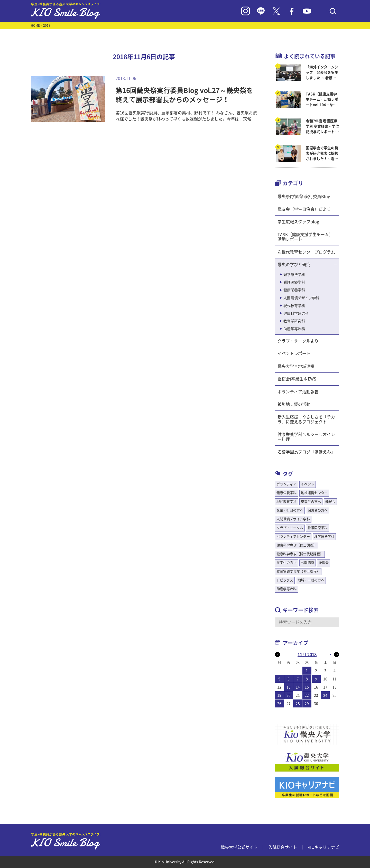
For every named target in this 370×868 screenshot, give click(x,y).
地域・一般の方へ (311, 580)
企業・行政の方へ (290, 510)
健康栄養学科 (294, 290)
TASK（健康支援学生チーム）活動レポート (305, 237)
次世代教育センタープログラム (306, 252)
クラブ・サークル (290, 528)
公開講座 (308, 563)
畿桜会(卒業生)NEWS (297, 379)
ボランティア (286, 484)
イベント (308, 484)
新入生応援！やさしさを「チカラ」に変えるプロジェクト (306, 419)
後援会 (324, 563)
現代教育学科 (294, 306)
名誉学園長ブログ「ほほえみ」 (306, 452)
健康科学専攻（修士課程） (297, 545)
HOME (35, 25)
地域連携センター (314, 493)
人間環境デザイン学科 (301, 298)
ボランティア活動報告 (298, 392)
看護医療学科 (294, 282)
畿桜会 (330, 502)
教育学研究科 (294, 321)
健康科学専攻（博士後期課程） (300, 554)
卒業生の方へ (311, 502)
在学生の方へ (286, 563)
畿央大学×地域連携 (296, 366)
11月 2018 (307, 655)
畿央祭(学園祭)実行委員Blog (304, 197)
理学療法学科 (294, 275)
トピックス (285, 580)
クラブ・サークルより (298, 341)
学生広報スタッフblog (298, 222)
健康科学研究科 (296, 313)
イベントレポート (294, 353)
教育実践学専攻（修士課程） (298, 571)
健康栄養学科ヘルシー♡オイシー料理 (306, 437)
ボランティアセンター (293, 536)
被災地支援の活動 (294, 404)
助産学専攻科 (294, 329)
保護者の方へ (318, 510)
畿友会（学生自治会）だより (304, 209)
